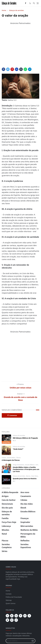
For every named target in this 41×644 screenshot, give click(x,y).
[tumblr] (12, 616)
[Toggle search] (34, 3)
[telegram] (7, 616)
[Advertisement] (20, 47)
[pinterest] (21, 616)
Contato (9, 594)
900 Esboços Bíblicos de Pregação (25, 438)
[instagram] (12, 620)
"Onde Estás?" (18, 449)
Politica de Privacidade (14, 597)
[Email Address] (18, 641)
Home (8, 591)
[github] (16, 620)
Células (4, 458)
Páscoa (18, 458)
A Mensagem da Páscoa (11, 460)
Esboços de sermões (19, 435)
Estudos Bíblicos (30, 465)
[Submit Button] (33, 641)
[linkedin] (16, 616)
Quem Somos (11, 603)
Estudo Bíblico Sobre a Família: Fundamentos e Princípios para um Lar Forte (26, 469)
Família (38, 465)
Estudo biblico (11, 458)
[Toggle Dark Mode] (30, 3)
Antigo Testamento (19, 465)
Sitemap (9, 600)
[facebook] (26, 3)
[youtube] (25, 616)
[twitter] (7, 620)
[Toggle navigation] (38, 3)
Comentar (12, 415)
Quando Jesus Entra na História (25, 479)
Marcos (28, 476)
